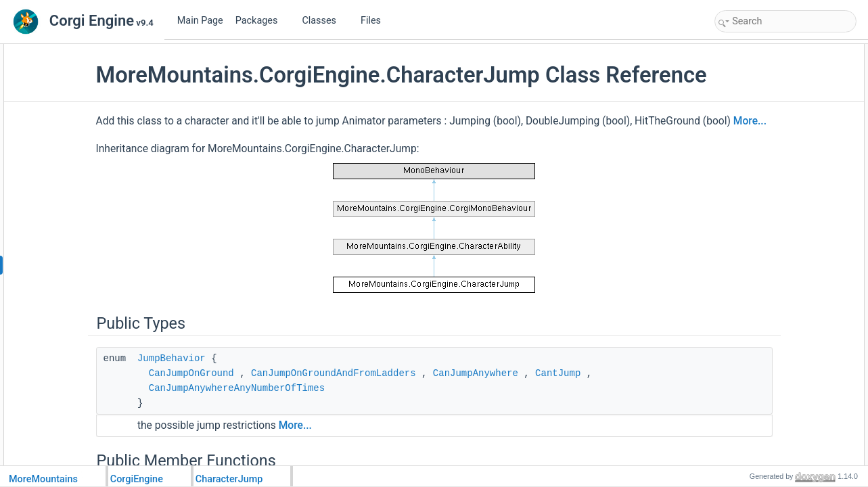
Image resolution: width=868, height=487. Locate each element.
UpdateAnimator (759, 245)
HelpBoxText (752, 96)
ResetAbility (751, 260)
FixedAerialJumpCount (770, 364)
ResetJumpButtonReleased (779, 230)
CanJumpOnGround (275, 417)
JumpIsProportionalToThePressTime (795, 379)
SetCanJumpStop (761, 141)
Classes (324, 21)
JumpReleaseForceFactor (776, 409)
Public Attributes (748, 275)
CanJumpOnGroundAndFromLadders (417, 417)
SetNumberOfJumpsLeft (773, 215)
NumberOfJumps (760, 289)
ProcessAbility (755, 111)
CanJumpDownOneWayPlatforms (790, 349)
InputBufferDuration (764, 438)
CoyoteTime (751, 423)
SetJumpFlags (755, 200)
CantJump (642, 417)
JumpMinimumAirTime (770, 394)
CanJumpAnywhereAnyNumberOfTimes (321, 432)
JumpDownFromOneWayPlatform (790, 156)
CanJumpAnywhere (559, 417)
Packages (262, 21)
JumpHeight (751, 304)
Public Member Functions (764, 81)
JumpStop (748, 170)
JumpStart (748, 126)
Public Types (741, 51)
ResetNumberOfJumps (771, 185)
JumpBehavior (255, 402)
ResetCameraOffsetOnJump (780, 334)
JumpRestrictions (760, 319)
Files (376, 21)
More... (328, 165)
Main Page (200, 21)
